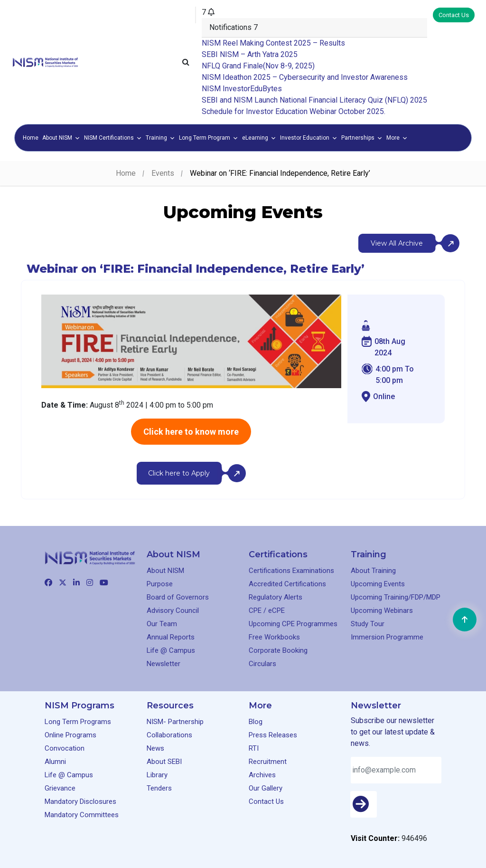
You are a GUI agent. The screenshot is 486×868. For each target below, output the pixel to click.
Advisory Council (173, 610)
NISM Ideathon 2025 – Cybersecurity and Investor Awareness (305, 77)
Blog (256, 722)
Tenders (159, 788)
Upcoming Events (378, 584)
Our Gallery (266, 788)
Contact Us (454, 15)
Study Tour (368, 624)
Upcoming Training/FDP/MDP (396, 597)
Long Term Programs (78, 722)
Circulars (262, 664)
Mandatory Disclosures (80, 801)
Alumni (55, 762)
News (155, 748)
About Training (373, 571)
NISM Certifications (113, 138)
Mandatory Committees (82, 815)
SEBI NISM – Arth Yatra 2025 (250, 54)
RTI (254, 748)
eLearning (259, 138)
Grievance (60, 788)
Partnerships (362, 138)
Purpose (160, 584)
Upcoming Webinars (382, 610)
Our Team (162, 624)
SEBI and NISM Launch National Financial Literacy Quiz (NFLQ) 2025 (314, 100)
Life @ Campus (171, 650)
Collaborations (169, 735)
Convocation (65, 748)
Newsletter (164, 664)
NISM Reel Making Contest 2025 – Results (273, 43)
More (397, 138)
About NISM (61, 138)
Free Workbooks (274, 637)
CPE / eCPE (267, 610)
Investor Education (309, 138)
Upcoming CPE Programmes (293, 624)
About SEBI (164, 762)
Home (31, 138)
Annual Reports (171, 637)
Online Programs (70, 735)
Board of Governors (178, 597)
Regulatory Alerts (276, 597)
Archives (262, 775)
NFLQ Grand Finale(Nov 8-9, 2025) (258, 66)
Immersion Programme (387, 637)
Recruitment (268, 762)
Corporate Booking (278, 650)
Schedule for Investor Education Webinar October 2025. (294, 111)
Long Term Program (209, 138)
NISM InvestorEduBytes (242, 89)
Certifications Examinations (291, 571)
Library (157, 775)
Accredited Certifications (287, 584)
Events (163, 173)
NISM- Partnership (175, 722)
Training (160, 138)
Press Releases (273, 735)
